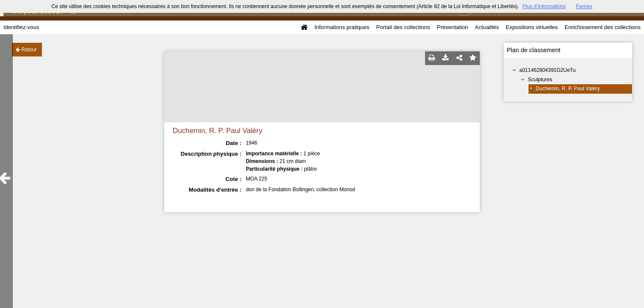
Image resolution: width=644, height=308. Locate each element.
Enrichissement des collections (603, 27)
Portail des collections (403, 27)
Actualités (487, 27)
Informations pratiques (342, 27)
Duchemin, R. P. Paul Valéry (568, 89)
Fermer (584, 6)
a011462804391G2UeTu (548, 70)
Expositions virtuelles (532, 27)
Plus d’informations (544, 6)
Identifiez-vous (21, 27)
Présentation (452, 27)
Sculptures (540, 80)
